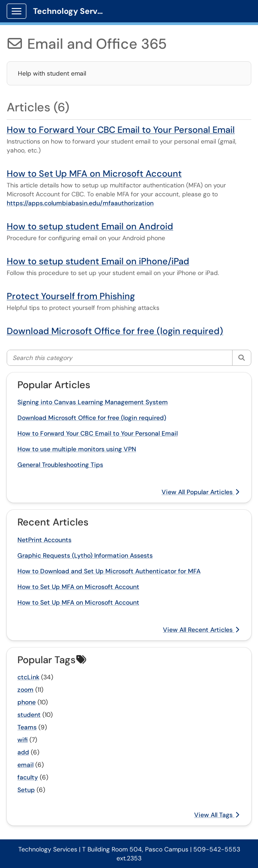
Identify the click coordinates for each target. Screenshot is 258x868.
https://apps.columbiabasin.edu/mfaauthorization (80, 203)
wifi (23, 740)
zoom (25, 690)
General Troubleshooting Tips (60, 465)
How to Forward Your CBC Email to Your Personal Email (121, 130)
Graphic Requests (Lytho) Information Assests (85, 555)
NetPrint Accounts (44, 540)
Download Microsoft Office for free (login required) (115, 331)
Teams (27, 727)
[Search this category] (120, 358)
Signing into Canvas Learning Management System (93, 402)
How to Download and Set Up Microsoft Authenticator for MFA (109, 571)
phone (27, 702)
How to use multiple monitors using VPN (77, 449)
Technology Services (72, 11)
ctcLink (28, 677)
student (29, 715)
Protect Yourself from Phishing (71, 296)
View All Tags (217, 815)
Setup (26, 790)
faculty (28, 777)
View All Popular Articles (200, 492)
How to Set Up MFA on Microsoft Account (94, 174)
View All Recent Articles (201, 630)
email (25, 765)
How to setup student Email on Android (90, 226)
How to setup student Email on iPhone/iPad (98, 261)
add (23, 752)
